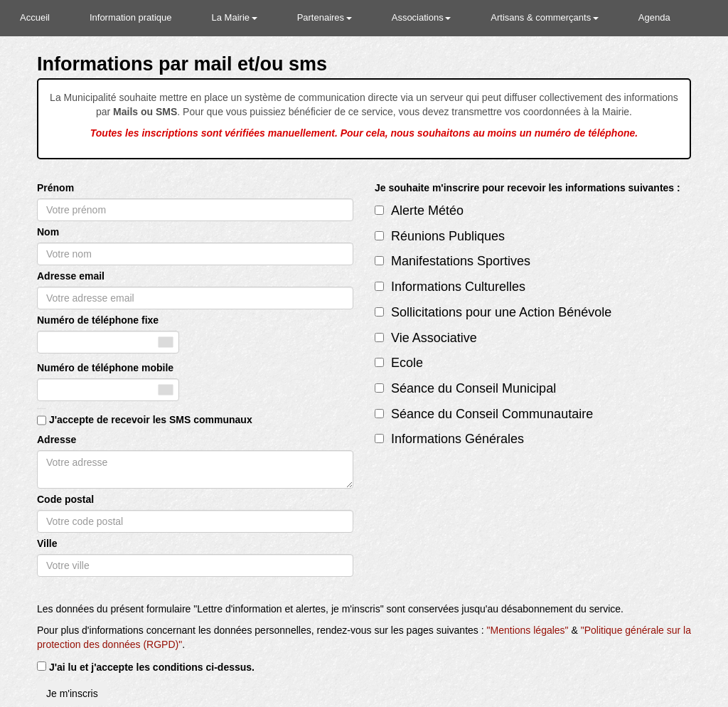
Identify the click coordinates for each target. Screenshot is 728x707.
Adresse (57, 440)
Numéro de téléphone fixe (98, 320)
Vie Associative (434, 338)
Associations (422, 17)
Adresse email (71, 276)
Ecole (407, 363)
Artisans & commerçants (545, 17)
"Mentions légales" (528, 630)
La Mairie (235, 17)
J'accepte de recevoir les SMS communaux (151, 420)
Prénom (55, 188)
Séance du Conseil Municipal (473, 388)
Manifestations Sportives (461, 261)
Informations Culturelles (458, 287)
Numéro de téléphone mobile (105, 368)
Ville (47, 543)
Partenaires (325, 17)
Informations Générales (457, 439)
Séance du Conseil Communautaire (492, 414)
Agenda (654, 17)
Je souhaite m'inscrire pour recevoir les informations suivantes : (528, 188)
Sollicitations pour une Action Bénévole (501, 312)
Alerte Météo (427, 211)
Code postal (65, 499)
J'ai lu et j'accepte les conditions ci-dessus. (152, 667)
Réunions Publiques (448, 236)
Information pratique (131, 17)
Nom (48, 232)
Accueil (35, 17)
